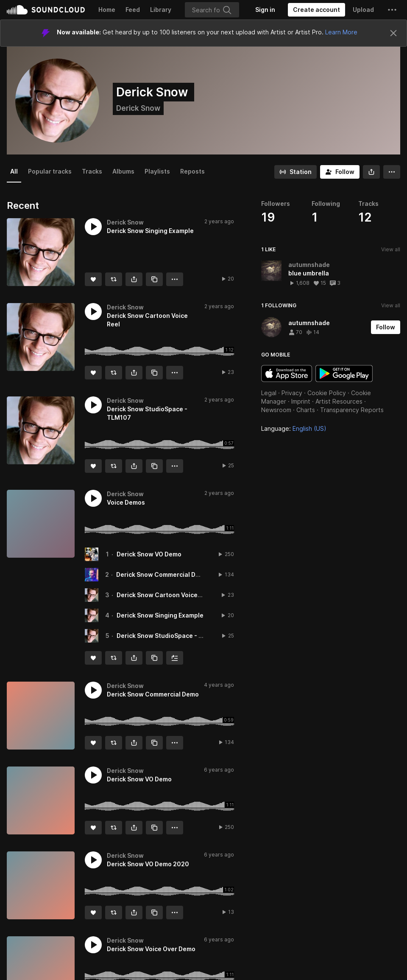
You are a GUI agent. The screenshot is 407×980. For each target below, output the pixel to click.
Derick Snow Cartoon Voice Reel (164, 595)
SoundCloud (46, 10)
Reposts (192, 171)
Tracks (92, 171)
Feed (133, 10)
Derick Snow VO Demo (149, 554)
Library (161, 10)
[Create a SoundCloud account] (316, 10)
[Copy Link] (154, 279)
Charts (306, 410)
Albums (123, 171)
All (14, 171)
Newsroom (276, 410)
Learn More (341, 32)
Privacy (292, 393)
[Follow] (340, 172)
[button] (392, 10)
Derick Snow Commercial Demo (162, 574)
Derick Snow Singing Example (160, 615)
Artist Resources (339, 401)
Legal (269, 393)
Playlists (157, 171)
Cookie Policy (327, 393)
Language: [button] (294, 428)
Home (107, 10)
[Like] (93, 279)
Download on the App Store (287, 373)
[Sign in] (265, 10)
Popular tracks (50, 171)
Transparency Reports (352, 410)
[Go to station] (295, 172)
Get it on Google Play (344, 373)
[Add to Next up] (175, 658)
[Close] (393, 33)
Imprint (301, 401)
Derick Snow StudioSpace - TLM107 (170, 636)
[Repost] (114, 279)
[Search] (212, 10)
